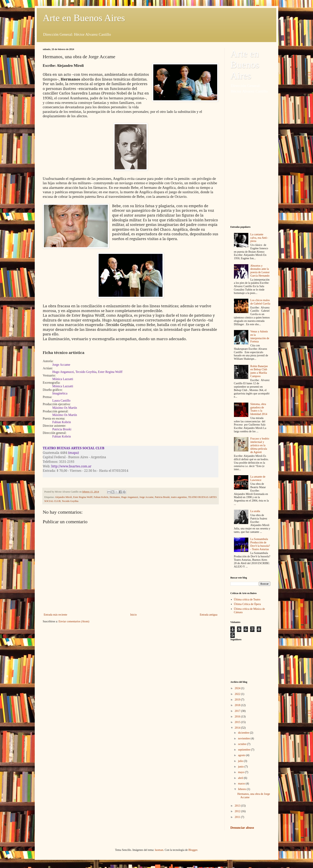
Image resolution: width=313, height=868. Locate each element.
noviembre (244, 738)
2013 (238, 806)
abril (241, 778)
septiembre (244, 750)
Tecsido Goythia (70, 501)
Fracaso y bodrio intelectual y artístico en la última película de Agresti (260, 445)
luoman (159, 850)
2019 (238, 700)
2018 (238, 705)
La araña (255, 511)
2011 (238, 817)
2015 (238, 722)
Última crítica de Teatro (247, 600)
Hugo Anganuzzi (130, 497)
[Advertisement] (250, 160)
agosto (242, 755)
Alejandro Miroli (63, 497)
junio (241, 767)
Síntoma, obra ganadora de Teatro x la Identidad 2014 (259, 409)
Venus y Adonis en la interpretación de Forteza (260, 336)
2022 (238, 694)
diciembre (244, 733)
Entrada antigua (209, 615)
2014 (238, 728)
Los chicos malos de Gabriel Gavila (260, 302)
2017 (238, 711)
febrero (242, 789)
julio (241, 761)
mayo (241, 772)
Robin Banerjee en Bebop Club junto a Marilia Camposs (259, 371)
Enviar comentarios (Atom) (74, 621)
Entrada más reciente (55, 615)
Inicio (133, 615)
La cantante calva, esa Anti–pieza (259, 238)
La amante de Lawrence (258, 478)
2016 (238, 717)
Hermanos (115, 497)
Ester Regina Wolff (83, 497)
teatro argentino (179, 497)
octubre (242, 744)
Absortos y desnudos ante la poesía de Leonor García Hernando (260, 271)
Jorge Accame (146, 497)
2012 (238, 811)
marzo (242, 784)
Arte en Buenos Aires (84, 18)
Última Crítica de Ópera (247, 604)
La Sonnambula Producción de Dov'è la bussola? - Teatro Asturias (260, 544)
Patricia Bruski (162, 497)
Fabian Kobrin (101, 497)
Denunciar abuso (242, 828)
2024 (238, 688)
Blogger (193, 850)
